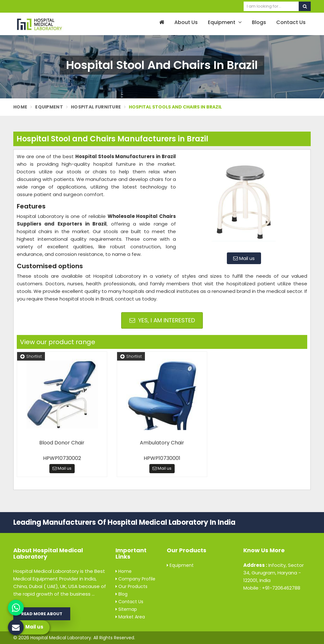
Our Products (131, 586)
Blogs (259, 22)
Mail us (244, 258)
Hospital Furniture (96, 107)
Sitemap (126, 609)
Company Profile (135, 579)
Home (20, 107)
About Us (186, 22)
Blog (121, 594)
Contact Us (291, 22)
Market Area (130, 617)
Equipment (225, 22)
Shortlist (31, 356)
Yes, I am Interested (162, 320)
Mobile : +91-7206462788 (272, 588)
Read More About (42, 614)
